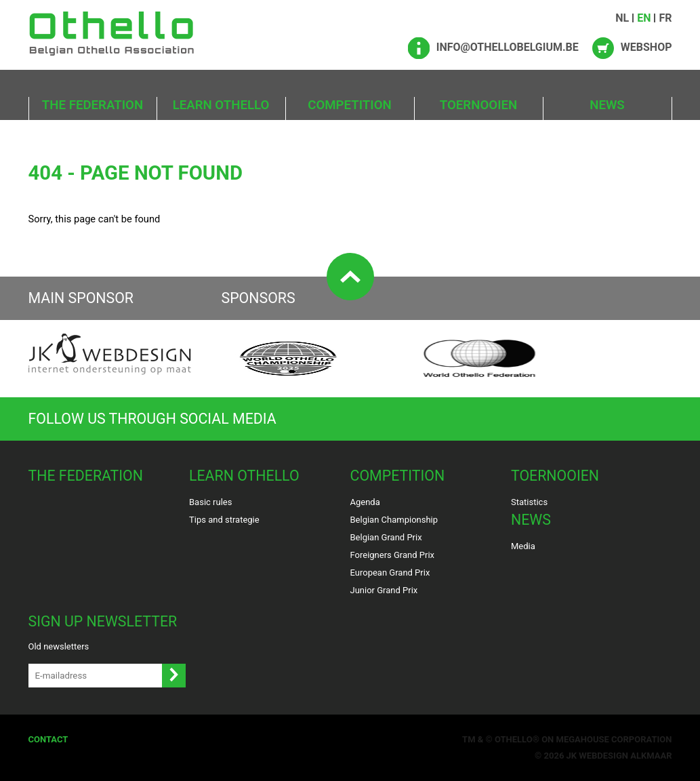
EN (644, 18)
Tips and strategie (224, 520)
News (607, 105)
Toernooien (478, 105)
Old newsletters (59, 646)
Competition (350, 105)
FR (665, 18)
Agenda (365, 502)
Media (523, 546)
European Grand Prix (390, 573)
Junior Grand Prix (384, 590)
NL (622, 18)
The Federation (92, 105)
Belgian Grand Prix (386, 537)
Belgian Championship (394, 520)
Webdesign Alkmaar (625, 756)
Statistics (529, 502)
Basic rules (210, 502)
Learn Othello (221, 105)
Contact (48, 739)
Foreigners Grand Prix (393, 555)
